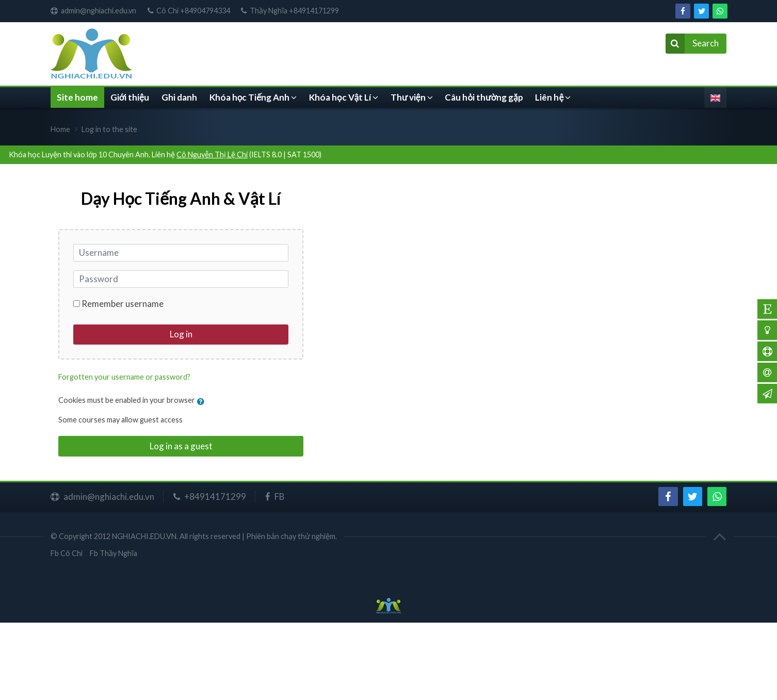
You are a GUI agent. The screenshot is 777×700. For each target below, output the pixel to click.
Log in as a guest (181, 446)
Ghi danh (179, 97)
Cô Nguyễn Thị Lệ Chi (212, 154)
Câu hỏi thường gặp (484, 97)
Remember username (123, 304)
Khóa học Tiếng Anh (250, 97)
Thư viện (408, 97)
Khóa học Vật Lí (340, 97)
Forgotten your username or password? (124, 377)
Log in (181, 334)
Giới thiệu (130, 97)
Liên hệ (549, 97)
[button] (203, 401)
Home (60, 129)
